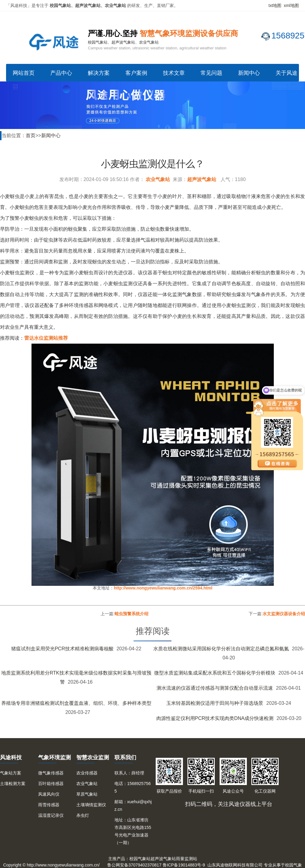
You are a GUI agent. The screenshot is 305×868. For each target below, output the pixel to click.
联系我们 (125, 757)
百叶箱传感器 (51, 784)
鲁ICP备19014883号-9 (184, 865)
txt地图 (275, 5)
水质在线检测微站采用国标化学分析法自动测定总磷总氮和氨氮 (221, 649)
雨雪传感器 (49, 805)
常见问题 (211, 73)
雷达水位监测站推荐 (46, 338)
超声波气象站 (202, 179)
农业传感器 (87, 773)
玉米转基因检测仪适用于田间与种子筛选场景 (215, 703)
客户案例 (136, 73)
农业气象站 (158, 179)
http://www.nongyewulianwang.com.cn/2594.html (163, 588)
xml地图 (291, 5)
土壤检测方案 (13, 784)
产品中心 (61, 73)
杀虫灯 (83, 815)
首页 (31, 135)
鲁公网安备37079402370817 (134, 865)
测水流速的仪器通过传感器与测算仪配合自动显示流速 (215, 688)
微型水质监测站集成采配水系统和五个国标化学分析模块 (215, 673)
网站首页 (24, 73)
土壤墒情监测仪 (91, 805)
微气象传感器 (51, 773)
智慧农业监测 (93, 757)
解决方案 (99, 73)
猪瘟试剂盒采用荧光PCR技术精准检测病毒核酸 (62, 649)
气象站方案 (11, 773)
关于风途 (287, 73)
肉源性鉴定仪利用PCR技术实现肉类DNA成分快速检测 (215, 718)
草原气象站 (87, 794)
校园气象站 (140, 859)
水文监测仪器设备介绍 (284, 614)
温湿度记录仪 (51, 815)
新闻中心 (249, 73)
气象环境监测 (55, 757)
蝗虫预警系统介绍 (131, 614)
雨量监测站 (187, 859)
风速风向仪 (49, 794)
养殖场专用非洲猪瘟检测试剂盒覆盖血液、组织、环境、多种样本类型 (76, 703)
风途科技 (11, 757)
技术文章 (174, 73)
